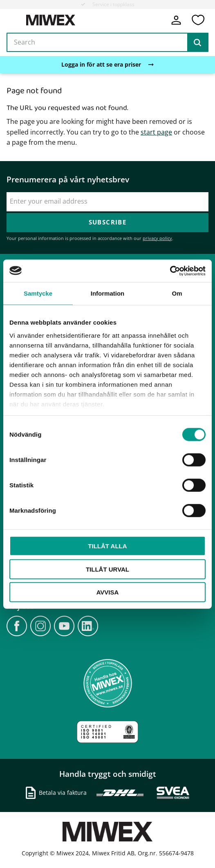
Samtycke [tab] (38, 293)
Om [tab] (177, 293)
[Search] (197, 43)
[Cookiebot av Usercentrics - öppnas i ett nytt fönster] (170, 271)
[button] (198, 20)
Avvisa (108, 592)
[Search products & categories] (107, 43)
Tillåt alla (107, 546)
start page (156, 132)
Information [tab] (108, 293)
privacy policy (157, 238)
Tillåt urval (107, 569)
